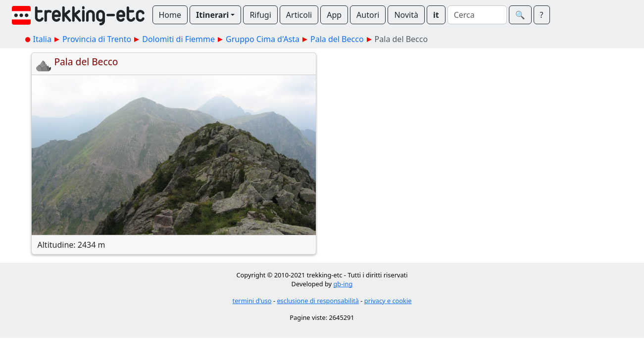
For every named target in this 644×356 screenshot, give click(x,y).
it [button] (436, 15)
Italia (42, 39)
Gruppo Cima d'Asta (263, 39)
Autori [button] (368, 15)
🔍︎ (520, 15)
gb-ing (343, 284)
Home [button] (170, 15)
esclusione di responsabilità (318, 301)
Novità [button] (406, 15)
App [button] (334, 15)
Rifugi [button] (260, 15)
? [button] (542, 15)
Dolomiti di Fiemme (178, 39)
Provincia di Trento (97, 39)
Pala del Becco (337, 39)
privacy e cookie (388, 301)
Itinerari (212, 15)
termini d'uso (252, 301)
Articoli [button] (299, 15)
